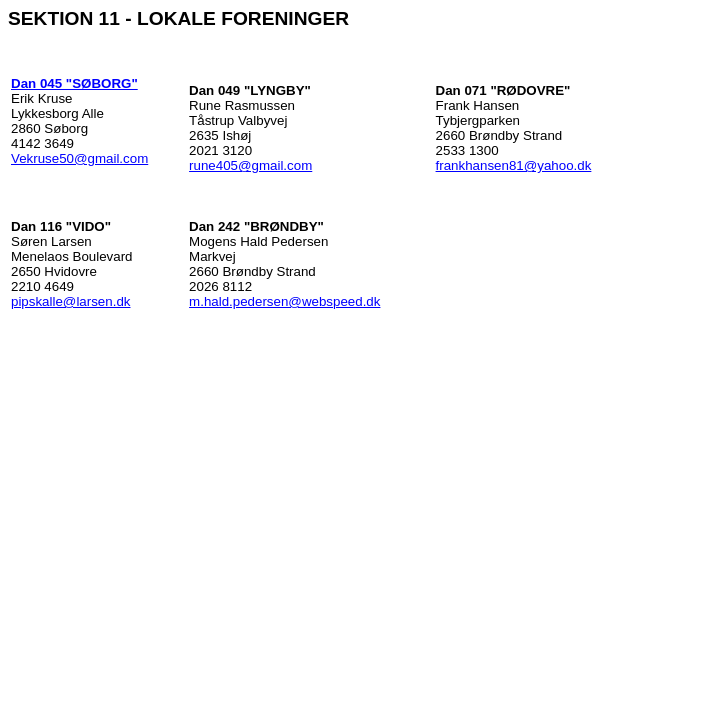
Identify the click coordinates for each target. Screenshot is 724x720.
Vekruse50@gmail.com (79, 158)
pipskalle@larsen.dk (70, 301)
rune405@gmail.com (250, 165)
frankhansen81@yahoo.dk (514, 165)
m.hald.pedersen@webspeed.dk (284, 301)
